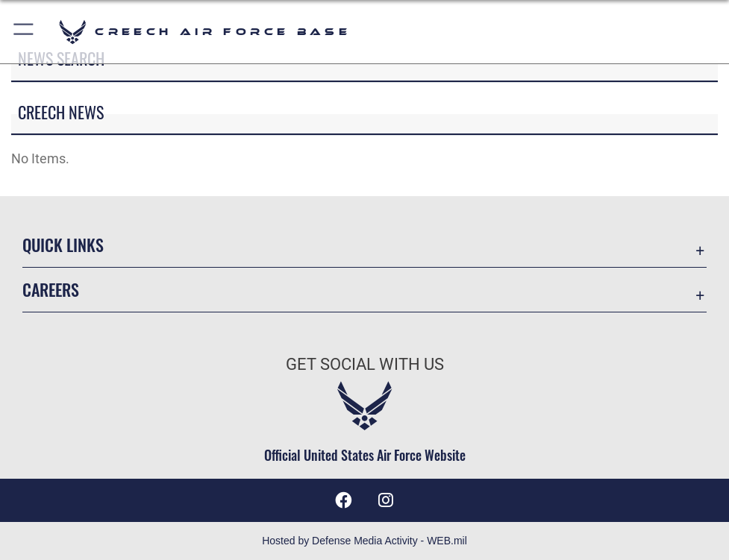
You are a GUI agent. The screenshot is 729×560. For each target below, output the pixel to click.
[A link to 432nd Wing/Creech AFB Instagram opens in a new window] (386, 500)
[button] (24, 32)
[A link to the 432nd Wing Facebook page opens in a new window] (343, 500)
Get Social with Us (365, 364)
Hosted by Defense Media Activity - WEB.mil (364, 541)
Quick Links (63, 245)
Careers (51, 289)
